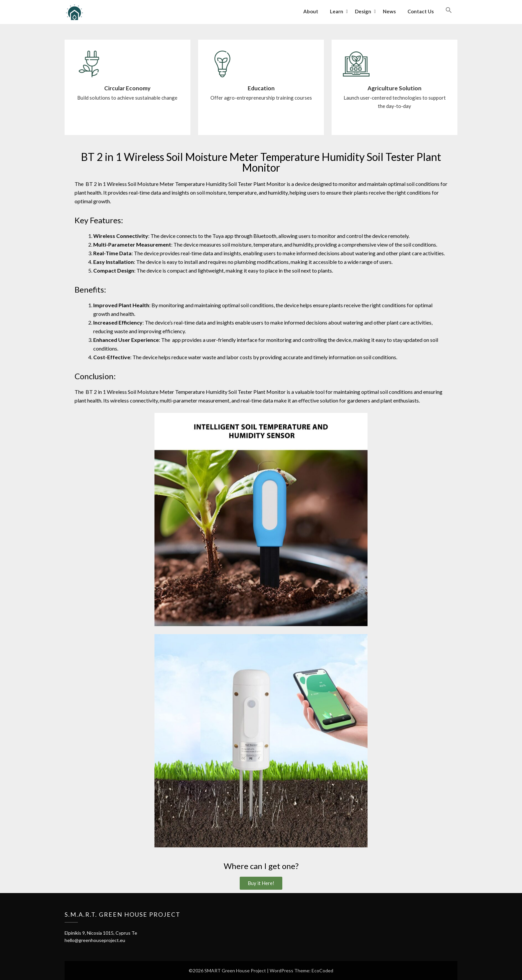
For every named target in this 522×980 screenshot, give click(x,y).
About (311, 11)
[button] (449, 10)
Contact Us (421, 11)
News (389, 11)
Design (363, 11)
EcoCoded (322, 971)
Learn (337, 11)
